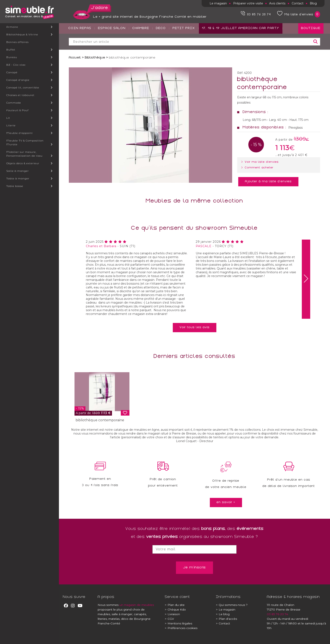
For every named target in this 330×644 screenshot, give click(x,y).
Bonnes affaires (17, 42)
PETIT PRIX (184, 44)
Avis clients (277, 3)
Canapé (12, 72)
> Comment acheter (258, 168)
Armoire (12, 27)
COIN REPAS (80, 44)
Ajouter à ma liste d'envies (268, 182)
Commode (14, 103)
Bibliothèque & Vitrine (22, 34)
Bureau (12, 57)
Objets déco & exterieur (23, 163)
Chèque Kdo (175, 609)
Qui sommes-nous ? (232, 605)
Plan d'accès (226, 619)
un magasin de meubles (137, 605)
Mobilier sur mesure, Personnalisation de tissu (24, 154)
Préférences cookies (181, 628)
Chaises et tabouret (20, 95)
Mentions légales (178, 623)
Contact (298, 3)
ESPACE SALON (112, 44)
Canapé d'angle (18, 80)
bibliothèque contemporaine (100, 420)
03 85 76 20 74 (277, 614)
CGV (169, 619)
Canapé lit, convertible (23, 87)
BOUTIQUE (311, 44)
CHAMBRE (141, 44)
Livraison (172, 614)
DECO (161, 44)
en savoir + (226, 503)
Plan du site (175, 605)
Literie (11, 125)
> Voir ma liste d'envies (261, 162)
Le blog (223, 614)
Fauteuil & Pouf (17, 110)
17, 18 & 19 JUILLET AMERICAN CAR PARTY (241, 44)
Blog (313, 3)
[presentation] (306, 279)
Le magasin (218, 3)
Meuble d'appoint (20, 133)
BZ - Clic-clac (16, 65)
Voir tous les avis (195, 328)
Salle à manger (18, 171)
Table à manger (18, 178)
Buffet (11, 50)
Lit (8, 118)
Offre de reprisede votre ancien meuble (226, 484)
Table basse (15, 186)
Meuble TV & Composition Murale (25, 142)
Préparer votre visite (248, 3)
